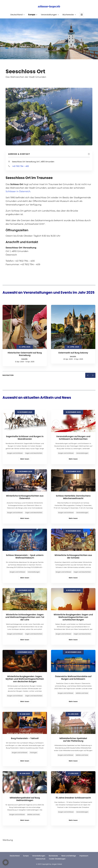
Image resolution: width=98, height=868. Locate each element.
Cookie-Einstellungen (57, 859)
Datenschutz (41, 859)
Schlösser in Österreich (18, 191)
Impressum (84, 856)
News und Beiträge (69, 856)
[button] (6, 862)
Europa (33, 15)
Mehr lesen (25, 459)
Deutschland (17, 15)
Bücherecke (69, 15)
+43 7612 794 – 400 (20, 166)
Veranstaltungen (50, 15)
